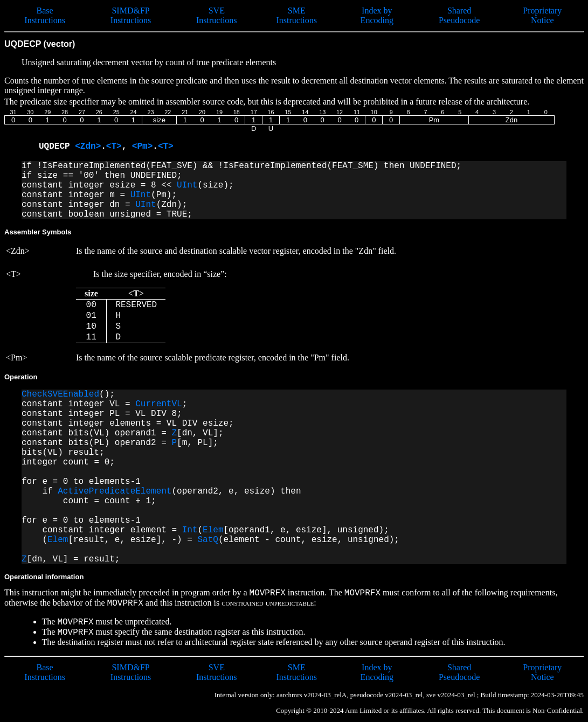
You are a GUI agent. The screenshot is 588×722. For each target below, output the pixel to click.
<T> (114, 147)
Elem (213, 530)
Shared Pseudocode (459, 15)
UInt (187, 185)
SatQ (207, 540)
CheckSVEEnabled (60, 394)
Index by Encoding (377, 15)
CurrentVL (158, 404)
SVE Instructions (217, 15)
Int (190, 530)
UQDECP (57, 147)
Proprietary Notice (542, 15)
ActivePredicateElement (115, 491)
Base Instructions (45, 15)
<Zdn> (88, 147)
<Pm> (142, 147)
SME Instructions (296, 15)
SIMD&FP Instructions (131, 15)
